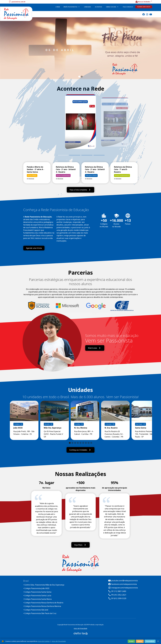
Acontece (98, 7)
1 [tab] (57, 155)
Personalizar (150, 641)
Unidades (87, 7)
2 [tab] (75, 155)
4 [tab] (99, 155)
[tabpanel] (80, 125)
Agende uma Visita (144, 7)
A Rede (58, 7)
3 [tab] (87, 155)
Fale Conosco (128, 7)
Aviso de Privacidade (80, 628)
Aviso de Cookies (44, 641)
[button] (144, 2)
